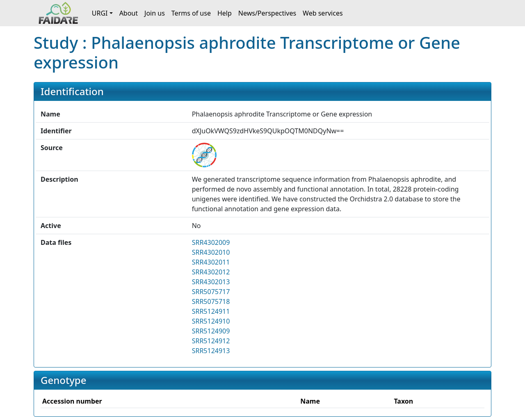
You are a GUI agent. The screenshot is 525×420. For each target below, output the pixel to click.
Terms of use (191, 13)
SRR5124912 (211, 341)
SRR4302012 (211, 272)
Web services (323, 13)
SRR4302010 (211, 252)
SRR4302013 (211, 282)
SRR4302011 (211, 262)
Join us (155, 13)
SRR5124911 (211, 311)
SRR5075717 (211, 292)
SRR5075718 (211, 301)
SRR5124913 (211, 351)
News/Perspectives (267, 13)
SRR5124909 (211, 331)
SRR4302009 (211, 242)
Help (225, 13)
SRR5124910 (211, 321)
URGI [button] (100, 13)
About (129, 13)
